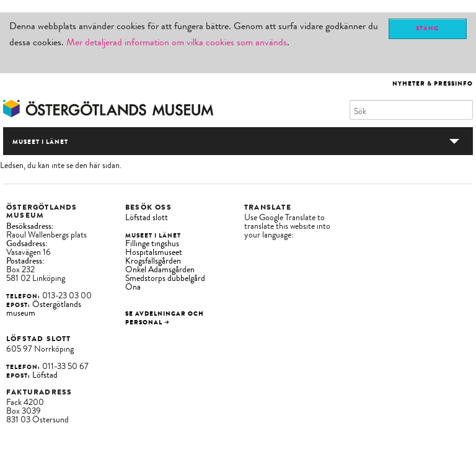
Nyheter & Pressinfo (433, 83)
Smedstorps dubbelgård (165, 278)
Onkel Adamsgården (160, 269)
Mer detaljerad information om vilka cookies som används (177, 42)
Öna (133, 287)
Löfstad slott (147, 217)
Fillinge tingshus (152, 243)
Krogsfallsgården (153, 261)
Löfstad (45, 375)
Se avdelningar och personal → (165, 318)
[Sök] (411, 110)
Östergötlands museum (44, 309)
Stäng (427, 28)
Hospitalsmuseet (154, 252)
